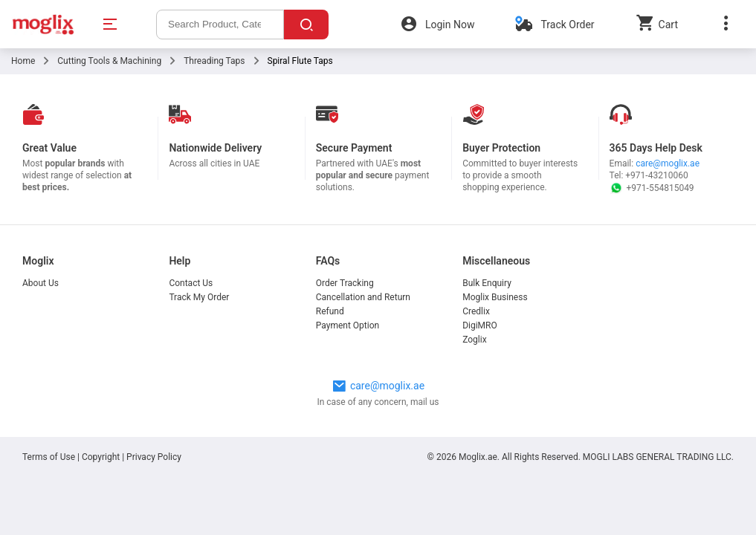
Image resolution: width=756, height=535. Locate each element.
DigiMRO (480, 325)
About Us (41, 283)
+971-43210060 (656, 175)
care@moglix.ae (668, 163)
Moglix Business (495, 297)
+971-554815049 (652, 188)
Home (23, 61)
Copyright (101, 457)
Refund (330, 311)
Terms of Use (50, 457)
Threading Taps (214, 61)
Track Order (567, 25)
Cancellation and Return (363, 297)
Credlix (476, 311)
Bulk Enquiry (487, 283)
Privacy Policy (154, 457)
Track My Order (199, 297)
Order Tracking (345, 283)
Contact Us (191, 283)
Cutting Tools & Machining (109, 61)
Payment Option (348, 325)
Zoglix (474, 340)
